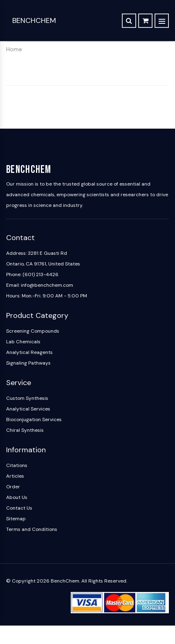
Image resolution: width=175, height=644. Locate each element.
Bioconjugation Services (34, 420)
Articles (15, 476)
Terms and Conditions (32, 529)
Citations (17, 465)
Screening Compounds (33, 331)
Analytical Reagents (29, 352)
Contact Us (19, 508)
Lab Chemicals (23, 342)
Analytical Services (28, 409)
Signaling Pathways (28, 363)
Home (14, 49)
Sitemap (16, 519)
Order (13, 487)
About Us (17, 497)
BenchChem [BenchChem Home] (34, 20)
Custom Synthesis (27, 398)
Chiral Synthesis (25, 430)
